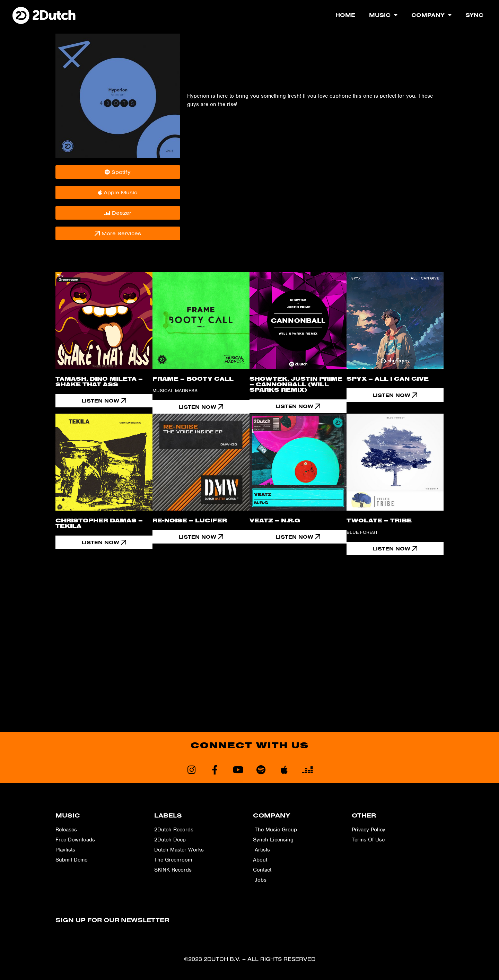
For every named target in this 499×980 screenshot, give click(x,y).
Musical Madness (175, 391)
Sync (474, 15)
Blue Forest (362, 532)
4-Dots (195, 57)
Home (345, 15)
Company (431, 15)
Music (383, 15)
